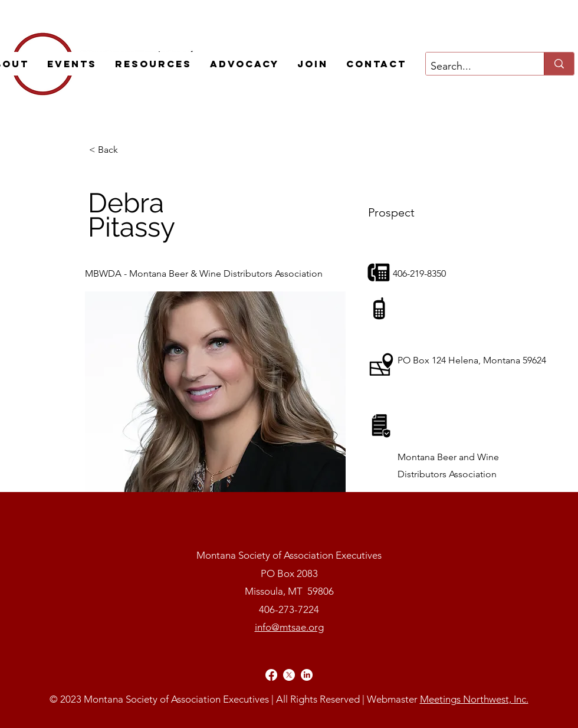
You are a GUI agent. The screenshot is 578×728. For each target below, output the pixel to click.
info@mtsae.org (289, 627)
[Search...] (475, 67)
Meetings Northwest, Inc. (474, 699)
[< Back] (128, 150)
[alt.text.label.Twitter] (289, 675)
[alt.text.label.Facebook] (271, 675)
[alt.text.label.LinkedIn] (307, 675)
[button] (72, 64)
